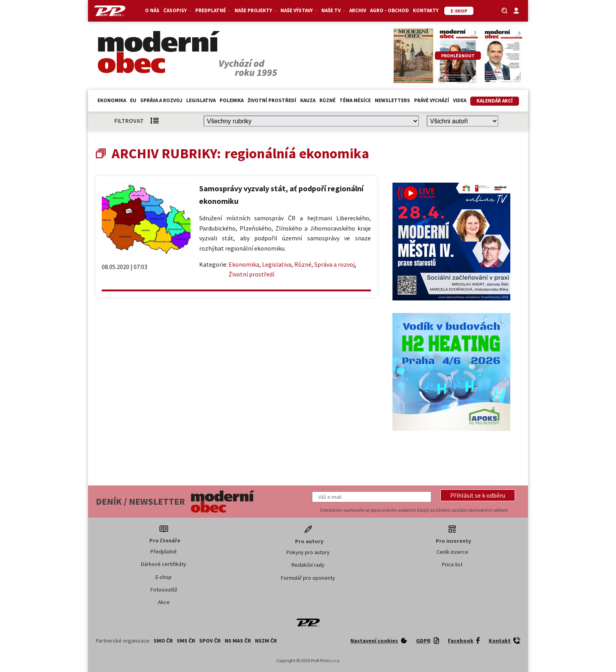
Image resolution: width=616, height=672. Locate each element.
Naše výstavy (299, 10)
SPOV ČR (210, 641)
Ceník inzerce (452, 552)
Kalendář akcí (495, 101)
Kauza (308, 100)
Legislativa (201, 100)
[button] (478, 495)
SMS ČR (186, 641)
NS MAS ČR (238, 641)
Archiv (358, 10)
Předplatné (213, 10)
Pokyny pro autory (308, 552)
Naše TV (333, 10)
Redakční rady (308, 565)
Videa (460, 100)
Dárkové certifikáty (164, 564)
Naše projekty (256, 10)
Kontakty (426, 10)
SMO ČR (163, 641)
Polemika (232, 100)
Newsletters (392, 100)
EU (133, 100)
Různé (327, 100)
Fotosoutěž (164, 590)
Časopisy (177, 10)
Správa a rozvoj (161, 100)
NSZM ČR (266, 641)
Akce (164, 602)
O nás (152, 10)
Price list (452, 564)
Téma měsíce (355, 100)
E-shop (164, 577)
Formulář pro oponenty (308, 578)
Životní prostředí (272, 100)
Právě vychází (432, 100)
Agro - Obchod (390, 10)
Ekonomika (112, 100)
